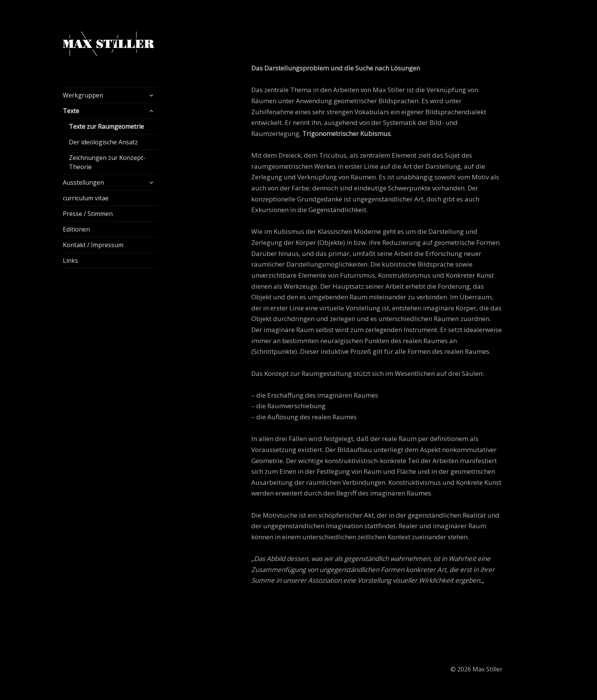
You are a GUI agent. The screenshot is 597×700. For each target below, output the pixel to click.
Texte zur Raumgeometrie (106, 126)
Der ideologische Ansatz (103, 142)
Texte (71, 111)
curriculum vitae (86, 198)
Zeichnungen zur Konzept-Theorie (107, 162)
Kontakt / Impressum (93, 245)
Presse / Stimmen (88, 214)
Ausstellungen (83, 182)
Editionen (76, 229)
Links (70, 261)
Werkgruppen (83, 95)
